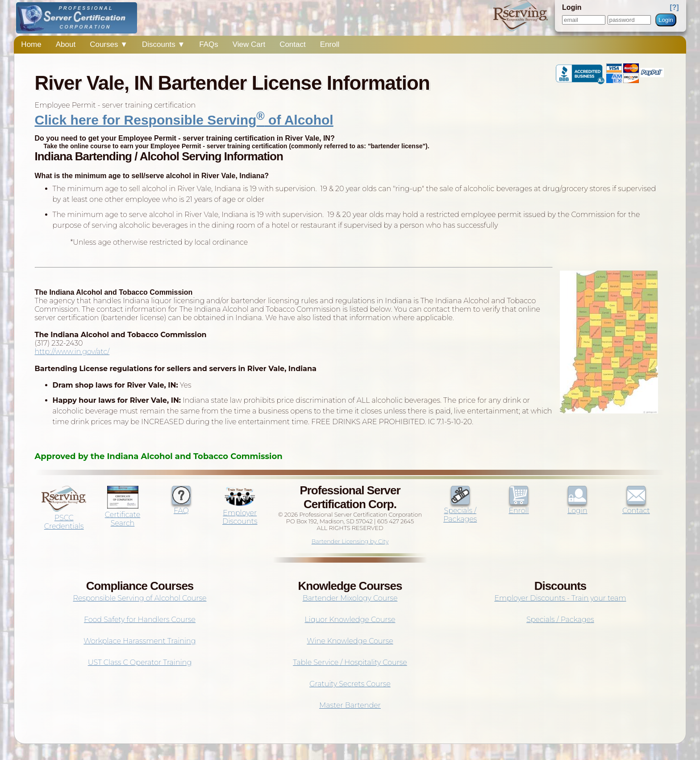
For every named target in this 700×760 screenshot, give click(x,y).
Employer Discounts (240, 513)
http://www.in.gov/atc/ (72, 352)
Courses (109, 44)
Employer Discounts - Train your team (560, 598)
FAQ (181, 506)
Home (31, 44)
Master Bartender (350, 705)
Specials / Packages (460, 511)
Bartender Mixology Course (350, 598)
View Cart (249, 44)
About (66, 44)
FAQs (209, 44)
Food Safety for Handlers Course (140, 620)
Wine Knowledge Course (350, 641)
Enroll (330, 44)
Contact (293, 44)
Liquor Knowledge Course (350, 620)
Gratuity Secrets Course (350, 684)
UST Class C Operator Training (140, 662)
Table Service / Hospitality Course (350, 662)
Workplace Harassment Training (140, 641)
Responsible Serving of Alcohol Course (140, 598)
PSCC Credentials (64, 518)
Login (666, 20)
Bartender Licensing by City (350, 541)
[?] (674, 7)
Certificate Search (123, 515)
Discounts (163, 44)
